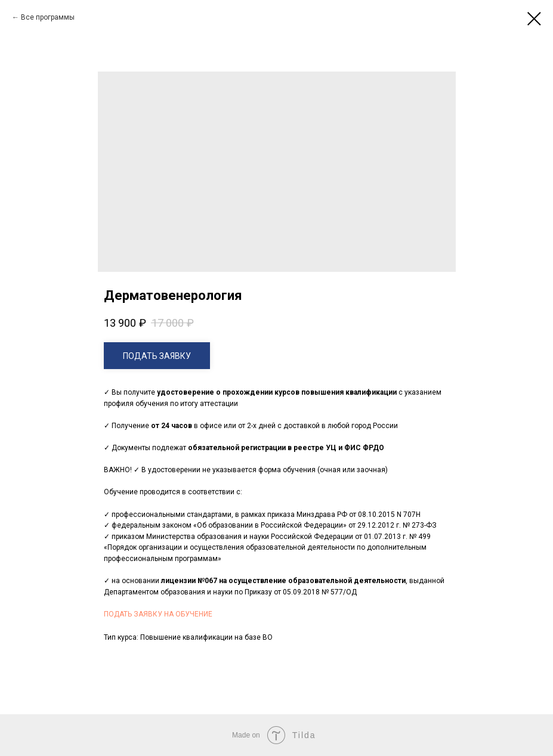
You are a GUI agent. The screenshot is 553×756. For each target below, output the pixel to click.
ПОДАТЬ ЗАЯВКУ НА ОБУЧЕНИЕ (158, 614)
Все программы (48, 17)
